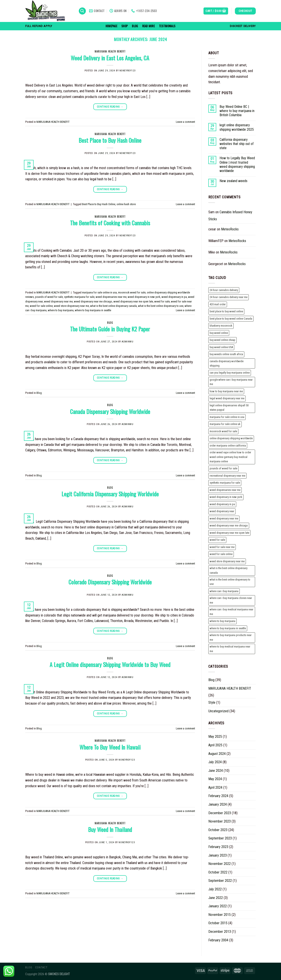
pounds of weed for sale (49, 297)
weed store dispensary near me (71, 306)
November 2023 (220, 821)
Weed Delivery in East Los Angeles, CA (110, 58)
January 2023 (218, 855)
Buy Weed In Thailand (110, 829)
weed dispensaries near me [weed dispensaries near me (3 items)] (225, 490)
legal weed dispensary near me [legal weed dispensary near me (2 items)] (227, 398)
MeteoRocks (230, 229)
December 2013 (220, 932)
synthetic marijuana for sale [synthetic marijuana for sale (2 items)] (225, 483)
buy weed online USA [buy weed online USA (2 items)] (221, 347)
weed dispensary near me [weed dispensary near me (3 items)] (224, 518)
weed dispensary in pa (174, 297)
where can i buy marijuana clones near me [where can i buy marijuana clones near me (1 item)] (231, 600)
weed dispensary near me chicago (93, 301)
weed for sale (162, 301)
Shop (125, 26)
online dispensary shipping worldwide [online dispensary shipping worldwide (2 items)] (231, 438)
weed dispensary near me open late (133, 301)
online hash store (126, 204)
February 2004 (218, 940)
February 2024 (218, 796)
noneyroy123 (128, 71)
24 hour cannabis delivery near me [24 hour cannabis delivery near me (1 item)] (229, 297)
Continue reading (110, 107)
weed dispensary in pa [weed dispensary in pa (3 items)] (222, 504)
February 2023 (218, 847)
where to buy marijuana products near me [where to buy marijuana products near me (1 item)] (231, 637)
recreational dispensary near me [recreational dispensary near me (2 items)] (227, 476)
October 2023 (218, 830)
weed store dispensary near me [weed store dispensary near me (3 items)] (227, 561)
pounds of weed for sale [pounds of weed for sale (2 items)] (223, 468)
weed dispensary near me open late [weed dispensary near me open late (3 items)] (229, 533)
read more (149, 26)
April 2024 (215, 787)
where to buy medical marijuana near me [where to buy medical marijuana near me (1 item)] (230, 649)
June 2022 (216, 898)
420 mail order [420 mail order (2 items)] (218, 304)
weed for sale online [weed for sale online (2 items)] (221, 554)
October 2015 (218, 923)
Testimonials (167, 26)
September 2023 (220, 838)
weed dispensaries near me (111, 297)
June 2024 (216, 771)
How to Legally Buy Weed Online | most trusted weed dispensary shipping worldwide (237, 164)
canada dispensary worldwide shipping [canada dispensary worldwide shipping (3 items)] (227, 363)
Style (212, 702)
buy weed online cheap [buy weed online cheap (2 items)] (222, 340)
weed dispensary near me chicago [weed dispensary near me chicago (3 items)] (229, 525)
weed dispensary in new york (144, 297)
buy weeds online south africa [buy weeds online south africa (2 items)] (226, 354)
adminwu (127, 342)
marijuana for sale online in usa (99, 292)
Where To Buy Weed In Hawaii (110, 747)
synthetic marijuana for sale (79, 297)
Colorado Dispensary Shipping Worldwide (110, 582)
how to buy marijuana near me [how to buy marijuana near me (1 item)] (226, 391)
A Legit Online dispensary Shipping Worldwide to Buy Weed (110, 664)
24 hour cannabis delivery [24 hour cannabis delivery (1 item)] (224, 290)
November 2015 (220, 915)
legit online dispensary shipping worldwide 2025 (237, 127)
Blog (135, 26)
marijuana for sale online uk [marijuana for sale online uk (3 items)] (225, 424)
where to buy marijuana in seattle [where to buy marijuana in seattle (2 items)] (228, 628)
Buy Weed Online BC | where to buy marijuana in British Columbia (237, 111)
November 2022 (220, 864)
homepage (111, 26)
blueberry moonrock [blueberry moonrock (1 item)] (221, 326)
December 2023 (220, 813)
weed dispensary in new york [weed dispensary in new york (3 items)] (226, 497)
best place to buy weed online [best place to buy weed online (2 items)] (226, 311)
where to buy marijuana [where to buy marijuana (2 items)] (222, 621)
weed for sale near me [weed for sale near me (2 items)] (222, 547)
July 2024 (215, 762)
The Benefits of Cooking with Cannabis (110, 223)
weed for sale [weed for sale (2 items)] (217, 540)
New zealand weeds (233, 181)
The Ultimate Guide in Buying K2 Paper (110, 329)
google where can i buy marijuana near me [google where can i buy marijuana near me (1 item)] (231, 382)
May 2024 (215, 779)
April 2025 (215, 745)
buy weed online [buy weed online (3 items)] (219, 333)
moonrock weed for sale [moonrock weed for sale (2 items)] (223, 431)
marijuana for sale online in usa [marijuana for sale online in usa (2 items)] (227, 417)
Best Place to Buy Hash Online (110, 140)
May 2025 (215, 737)
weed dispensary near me (58, 301)
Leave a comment (185, 122)
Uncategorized (218, 711)
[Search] (82, 11)
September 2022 (220, 881)
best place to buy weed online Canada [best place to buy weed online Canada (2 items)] (231, 319)
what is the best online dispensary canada (113, 306)
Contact (41, 967)
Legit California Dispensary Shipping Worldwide (110, 494)
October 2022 (218, 872)
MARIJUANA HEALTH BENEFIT (110, 51)
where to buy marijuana (61, 310)
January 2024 (218, 804)
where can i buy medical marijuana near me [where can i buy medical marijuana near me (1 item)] (231, 612)
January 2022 (218, 906)
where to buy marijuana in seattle (93, 310)
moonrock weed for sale (132, 292)
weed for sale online (41, 306)
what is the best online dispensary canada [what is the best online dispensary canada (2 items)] (229, 570)
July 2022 (215, 889)
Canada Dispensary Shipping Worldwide (110, 411)
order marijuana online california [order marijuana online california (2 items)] (228, 446)
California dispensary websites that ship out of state (237, 144)
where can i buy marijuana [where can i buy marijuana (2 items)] (224, 591)
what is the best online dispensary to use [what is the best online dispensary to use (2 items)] (230, 582)
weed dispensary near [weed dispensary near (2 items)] (222, 511)
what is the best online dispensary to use (161, 306)
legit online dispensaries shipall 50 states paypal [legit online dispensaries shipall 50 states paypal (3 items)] (229, 408)
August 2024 (217, 754)
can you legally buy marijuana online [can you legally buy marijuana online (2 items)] (230, 373)
